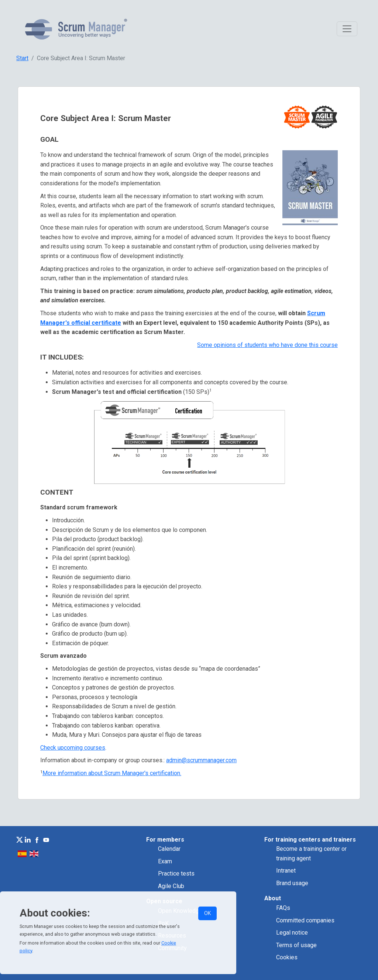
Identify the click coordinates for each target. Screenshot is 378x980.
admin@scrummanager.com (201, 760)
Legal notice (292, 933)
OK (207, 913)
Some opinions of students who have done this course (267, 345)
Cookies (287, 957)
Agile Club (171, 886)
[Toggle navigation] (347, 29)
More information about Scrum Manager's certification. (112, 773)
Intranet (286, 871)
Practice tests (176, 874)
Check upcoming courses (73, 748)
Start (22, 58)
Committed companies (305, 920)
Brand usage (292, 883)
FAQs (283, 908)
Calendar (169, 849)
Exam (165, 861)
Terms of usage (296, 945)
